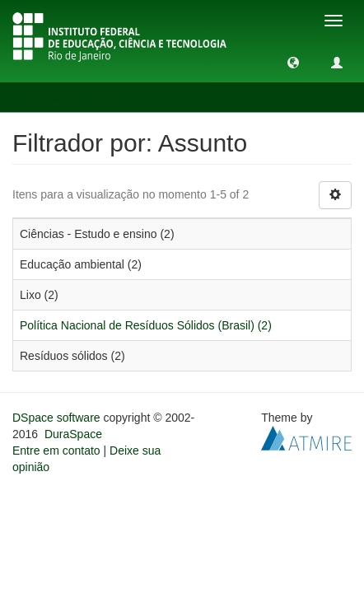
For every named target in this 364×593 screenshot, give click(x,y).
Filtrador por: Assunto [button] (85, 97)
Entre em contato (56, 451)
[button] (293, 62)
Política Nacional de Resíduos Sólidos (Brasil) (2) (146, 325)
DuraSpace (73, 434)
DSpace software (56, 418)
